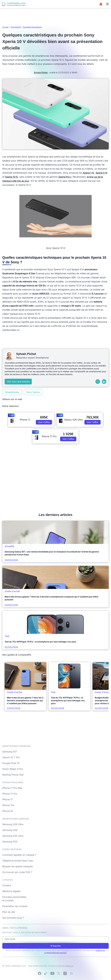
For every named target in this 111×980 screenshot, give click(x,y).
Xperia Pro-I (65, 177)
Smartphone (16, 27)
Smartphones (12, 392)
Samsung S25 (10, 842)
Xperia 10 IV (11, 177)
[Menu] (107, 4)
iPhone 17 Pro (10, 794)
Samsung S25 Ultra (13, 836)
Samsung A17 (10, 752)
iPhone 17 (8, 799)
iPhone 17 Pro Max (12, 788)
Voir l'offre (44, 422)
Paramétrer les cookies (15, 906)
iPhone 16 (8, 811)
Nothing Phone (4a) (13, 775)
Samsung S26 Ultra (13, 824)
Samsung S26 (10, 830)
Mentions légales (11, 891)
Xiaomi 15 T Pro (11, 757)
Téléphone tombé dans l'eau (18, 861)
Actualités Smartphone (32, 27)
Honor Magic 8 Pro (13, 769)
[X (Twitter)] (98, 382)
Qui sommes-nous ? (13, 918)
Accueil (5, 27)
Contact (7, 885)
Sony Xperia (33, 392)
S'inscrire (55, 946)
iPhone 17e (8, 805)
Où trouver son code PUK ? (17, 872)
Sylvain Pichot (41, 72)
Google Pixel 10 (11, 763)
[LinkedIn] (104, 382)
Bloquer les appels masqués (18, 866)
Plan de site (9, 912)
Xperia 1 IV (88, 173)
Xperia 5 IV (101, 173)
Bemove (69, 966)
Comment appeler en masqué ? (19, 855)
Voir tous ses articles (18, 382)
